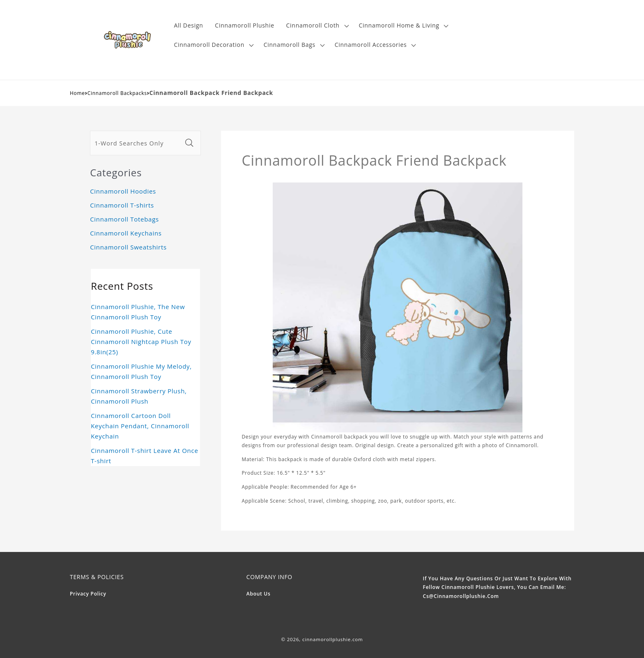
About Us (259, 594)
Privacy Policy (88, 594)
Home (77, 93)
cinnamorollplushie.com (333, 639)
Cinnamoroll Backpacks (117, 93)
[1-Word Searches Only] (136, 143)
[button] (316, 26)
